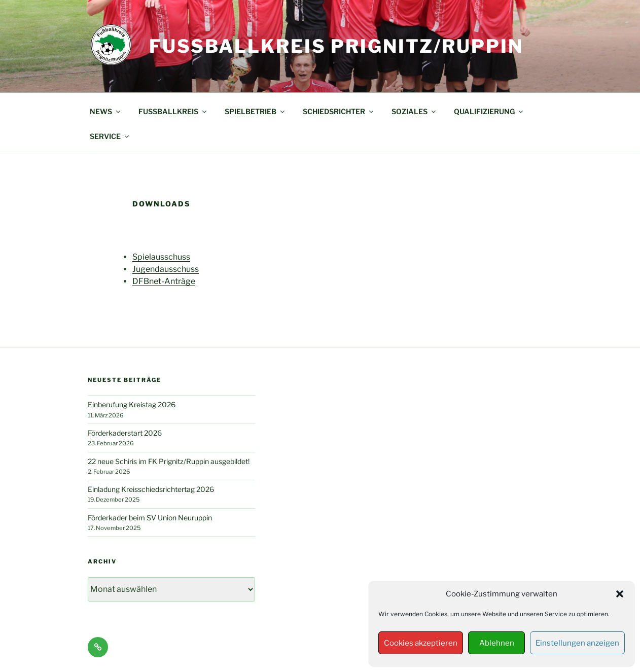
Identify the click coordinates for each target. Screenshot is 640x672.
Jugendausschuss (166, 269)
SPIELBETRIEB (255, 111)
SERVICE (110, 136)
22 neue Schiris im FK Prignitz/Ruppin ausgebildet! (169, 461)
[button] (620, 594)
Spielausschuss (161, 257)
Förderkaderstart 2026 (125, 433)
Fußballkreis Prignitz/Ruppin (336, 46)
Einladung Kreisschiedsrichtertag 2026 (151, 489)
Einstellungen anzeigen (577, 643)
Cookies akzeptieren (421, 643)
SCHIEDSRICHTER (339, 111)
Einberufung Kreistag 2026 (132, 404)
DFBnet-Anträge (164, 281)
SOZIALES (414, 111)
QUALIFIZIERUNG (489, 111)
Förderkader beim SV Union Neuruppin (150, 518)
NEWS (106, 111)
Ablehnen (497, 643)
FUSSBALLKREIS (173, 111)
